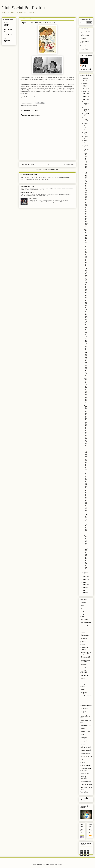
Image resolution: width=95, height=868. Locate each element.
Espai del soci (85, 29)
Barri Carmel (84, 620)
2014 (84, 582)
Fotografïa (84, 693)
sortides (83, 763)
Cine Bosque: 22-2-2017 (86, 274)
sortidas (83, 759)
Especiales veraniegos (84, 672)
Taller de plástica (86, 781)
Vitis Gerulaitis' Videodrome (8, 40)
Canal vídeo (84, 49)
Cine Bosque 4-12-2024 (27, 186)
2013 (84, 585)
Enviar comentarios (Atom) (51, 170)
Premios (83, 744)
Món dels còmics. (86, 725)
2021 (84, 89)
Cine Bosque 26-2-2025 (29, 174)
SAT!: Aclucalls (33, 199)
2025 (84, 78)
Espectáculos (84, 676)
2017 (84, 99)
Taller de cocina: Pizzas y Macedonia (86, 201)
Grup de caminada (86, 696)
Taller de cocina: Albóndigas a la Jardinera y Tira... (86, 364)
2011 (84, 590)
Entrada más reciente (28, 165)
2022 (84, 86)
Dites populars (85, 635)
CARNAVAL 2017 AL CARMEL (86, 161)
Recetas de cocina (86, 756)
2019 (84, 94)
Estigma (83, 679)
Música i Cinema (85, 732)
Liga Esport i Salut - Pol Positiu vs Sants (86, 500)
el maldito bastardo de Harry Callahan (86, 643)
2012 (84, 588)
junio (86, 132)
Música (83, 729)
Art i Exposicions (85, 612)
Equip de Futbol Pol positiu (85, 661)
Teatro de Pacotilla (86, 784)
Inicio (49, 165)
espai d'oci (84, 665)
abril (85, 141)
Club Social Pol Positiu (23, 8)
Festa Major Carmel (84, 686)
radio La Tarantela (86, 747)
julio (85, 128)
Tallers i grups (85, 35)
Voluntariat (84, 46)
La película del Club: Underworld (86, 480)
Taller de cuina (85, 773)
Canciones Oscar (86, 626)
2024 (84, 81)
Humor (83, 699)
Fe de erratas (84, 682)
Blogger (60, 864)
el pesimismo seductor (84, 648)
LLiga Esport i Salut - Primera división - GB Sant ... (86, 435)
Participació (84, 738)
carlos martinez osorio (6, 24)
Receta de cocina (86, 753)
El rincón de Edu (85, 657)
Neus (82, 735)
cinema (83, 632)
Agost (82, 606)
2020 (84, 91)
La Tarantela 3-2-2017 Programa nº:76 (86, 523)
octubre (86, 113)
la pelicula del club (86, 705)
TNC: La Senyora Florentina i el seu (86, 219)
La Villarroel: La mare (86, 540)
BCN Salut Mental (86, 623)
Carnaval (83, 629)
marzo (86, 145)
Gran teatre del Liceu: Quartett (86, 236)
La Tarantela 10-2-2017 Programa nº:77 (86, 459)
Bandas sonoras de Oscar (85, 616)
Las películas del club (32, 106)
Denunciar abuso (84, 799)
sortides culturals (86, 766)
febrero (86, 149)
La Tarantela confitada (84, 712)
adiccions (83, 603)
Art (81, 609)
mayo (86, 136)
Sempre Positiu (85, 66)
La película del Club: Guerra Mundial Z (86, 255)
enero (86, 572)
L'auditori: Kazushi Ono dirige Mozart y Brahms (86, 390)
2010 (84, 593)
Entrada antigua (69, 165)
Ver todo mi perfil (86, 69)
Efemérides (84, 638)
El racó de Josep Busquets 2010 (86, 653)
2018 (84, 97)
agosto (86, 124)
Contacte (83, 38)
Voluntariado (84, 792)
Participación (84, 741)
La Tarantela (84, 708)
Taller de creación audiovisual (86, 769)
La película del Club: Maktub (86, 412)
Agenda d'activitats (86, 32)
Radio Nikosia (8, 35)
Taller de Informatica (84, 777)
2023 (84, 83)
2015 (84, 580)
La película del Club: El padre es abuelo (86, 558)
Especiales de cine (86, 668)
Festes (83, 690)
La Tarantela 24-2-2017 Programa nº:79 (86, 180)
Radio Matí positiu (86, 750)
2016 (84, 577)
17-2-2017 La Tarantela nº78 (86, 343)
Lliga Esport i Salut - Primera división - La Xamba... (86, 295)
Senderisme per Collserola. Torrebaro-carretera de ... (86, 322)
